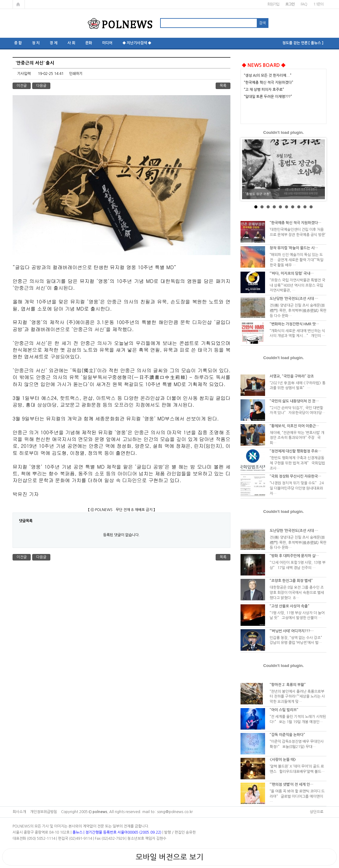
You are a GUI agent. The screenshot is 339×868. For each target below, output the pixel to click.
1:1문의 (318, 4)
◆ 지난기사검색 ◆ (137, 43)
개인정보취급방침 (44, 812)
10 (311, 207)
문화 (89, 43)
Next (317, 169)
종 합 (18, 43)
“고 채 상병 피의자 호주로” (264, 90)
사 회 (71, 43)
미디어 (107, 43)
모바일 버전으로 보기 (169, 857)
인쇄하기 (76, 74)
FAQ (304, 4)
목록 (223, 86)
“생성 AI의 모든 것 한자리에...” (268, 76)
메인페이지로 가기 (19, 4)
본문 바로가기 (0, 0)
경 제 (54, 43)
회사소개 (19, 812)
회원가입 (273, 4)
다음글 (41, 86)
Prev (250, 169)
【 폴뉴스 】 (316, 43)
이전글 (22, 86)
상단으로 (317, 812)
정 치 (36, 43)
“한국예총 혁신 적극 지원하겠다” (269, 83)
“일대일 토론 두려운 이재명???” (268, 97)
